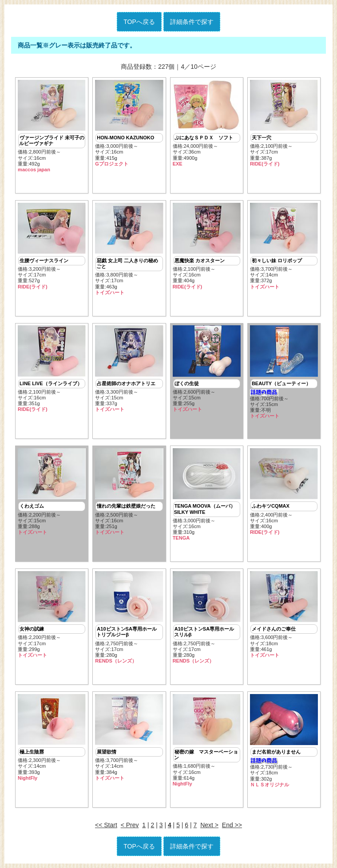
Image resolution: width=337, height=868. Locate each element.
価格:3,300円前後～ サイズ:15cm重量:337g (129, 369)
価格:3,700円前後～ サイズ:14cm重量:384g (129, 738)
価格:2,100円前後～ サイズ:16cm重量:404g (207, 246)
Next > (209, 825)
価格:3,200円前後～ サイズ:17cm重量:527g (52, 246)
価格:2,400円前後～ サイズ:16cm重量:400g (284, 492)
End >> (232, 825)
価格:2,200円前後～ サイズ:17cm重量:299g (52, 615)
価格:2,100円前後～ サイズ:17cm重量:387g (284, 123)
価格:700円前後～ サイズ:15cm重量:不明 (284, 372)
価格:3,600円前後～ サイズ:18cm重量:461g (284, 615)
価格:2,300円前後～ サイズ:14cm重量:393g (52, 738)
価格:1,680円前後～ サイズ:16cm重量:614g (207, 740)
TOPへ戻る (139, 22)
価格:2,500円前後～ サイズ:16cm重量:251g (129, 492)
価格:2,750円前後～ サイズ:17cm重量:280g (129, 617)
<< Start (106, 825)
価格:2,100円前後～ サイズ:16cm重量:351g (52, 369)
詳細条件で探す (192, 22)
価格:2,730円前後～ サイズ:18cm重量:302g (284, 741)
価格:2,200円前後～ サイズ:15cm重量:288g (52, 492)
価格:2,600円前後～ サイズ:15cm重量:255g (207, 369)
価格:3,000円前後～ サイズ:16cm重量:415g (129, 123)
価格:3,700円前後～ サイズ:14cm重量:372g (284, 246)
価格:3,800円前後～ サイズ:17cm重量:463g (129, 249)
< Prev (130, 825)
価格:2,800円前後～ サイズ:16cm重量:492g (52, 126)
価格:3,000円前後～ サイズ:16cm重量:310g (207, 495)
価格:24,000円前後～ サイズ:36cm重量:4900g (207, 123)
